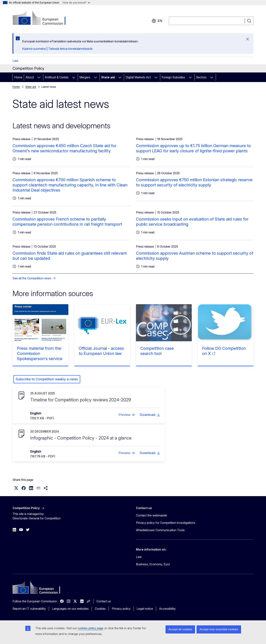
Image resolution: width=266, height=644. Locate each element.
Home (18, 77)
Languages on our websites (70, 609)
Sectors (201, 77)
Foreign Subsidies (173, 77)
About (30, 77)
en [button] (157, 21)
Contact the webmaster (152, 515)
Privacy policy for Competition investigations (166, 523)
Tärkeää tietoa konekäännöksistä (70, 49)
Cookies (100, 609)
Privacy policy (121, 609)
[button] (127, 415)
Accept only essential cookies (219, 629)
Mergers (85, 77)
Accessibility (167, 609)
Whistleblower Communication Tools (160, 530)
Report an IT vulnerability (29, 609)
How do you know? (76, 2)
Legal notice (145, 609)
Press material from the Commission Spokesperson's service (40, 353)
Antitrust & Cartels (57, 77)
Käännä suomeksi (34, 49)
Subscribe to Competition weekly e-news (47, 379)
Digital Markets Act (138, 77)
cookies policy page (91, 628)
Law (15, 61)
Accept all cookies (180, 629)
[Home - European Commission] (42, 18)
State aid (108, 77)
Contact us (104, 601)
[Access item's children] (39, 77)
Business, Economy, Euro (153, 564)
